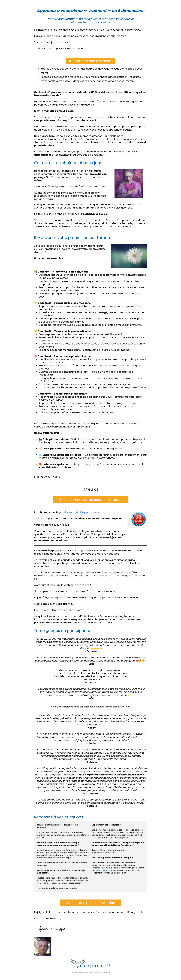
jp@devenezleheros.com (103, 853)
